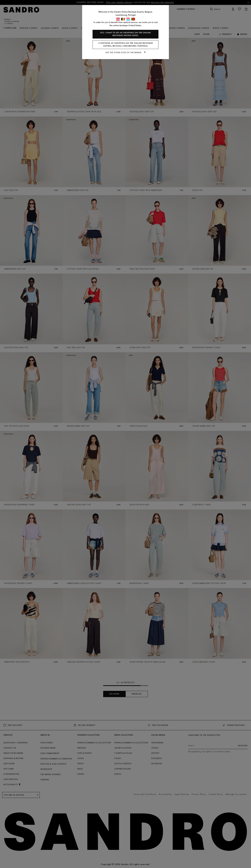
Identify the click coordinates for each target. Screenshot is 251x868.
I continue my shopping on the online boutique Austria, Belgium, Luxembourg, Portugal (126, 45)
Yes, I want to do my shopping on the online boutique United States (125, 34)
